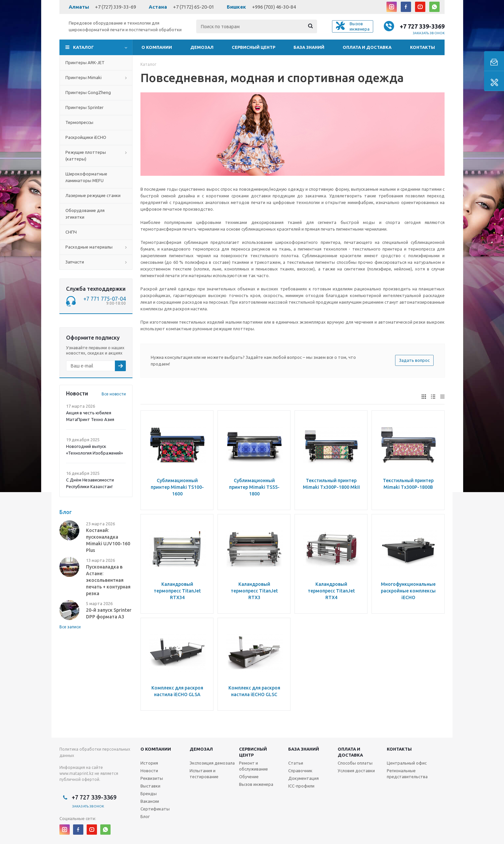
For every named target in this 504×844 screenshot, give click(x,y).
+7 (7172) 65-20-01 (194, 7)
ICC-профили (301, 786)
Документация (303, 778)
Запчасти (75, 262)
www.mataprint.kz (77, 773)
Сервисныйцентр (253, 752)
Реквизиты (152, 778)
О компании (157, 47)
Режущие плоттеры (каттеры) (86, 156)
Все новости (114, 394)
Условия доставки (356, 771)
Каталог (84, 47)
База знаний (309, 47)
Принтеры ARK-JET (85, 62)
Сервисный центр (253, 47)
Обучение (249, 777)
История (149, 763)
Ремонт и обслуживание (253, 766)
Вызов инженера (256, 784)
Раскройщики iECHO (86, 137)
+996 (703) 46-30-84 (274, 7)
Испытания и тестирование (204, 774)
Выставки (150, 786)
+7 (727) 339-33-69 (116, 7)
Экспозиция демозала (212, 763)
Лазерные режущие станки (93, 195)
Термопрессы (79, 122)
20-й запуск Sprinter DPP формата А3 (109, 613)
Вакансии (150, 801)
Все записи (70, 627)
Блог (145, 816)
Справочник (300, 771)
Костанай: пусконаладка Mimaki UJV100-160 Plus (108, 540)
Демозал (202, 47)
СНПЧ (71, 232)
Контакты (422, 47)
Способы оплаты (355, 763)
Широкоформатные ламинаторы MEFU (86, 177)
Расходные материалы (89, 247)
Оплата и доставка (367, 47)
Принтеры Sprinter (84, 107)
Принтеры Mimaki (84, 77)
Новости (149, 771)
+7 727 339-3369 (422, 26)
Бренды (149, 793)
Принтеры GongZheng (88, 92)
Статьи (296, 763)
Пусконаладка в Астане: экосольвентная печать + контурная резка (108, 580)
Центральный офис (407, 763)
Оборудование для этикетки (85, 214)
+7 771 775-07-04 (105, 299)
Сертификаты (155, 809)
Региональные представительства (407, 774)
